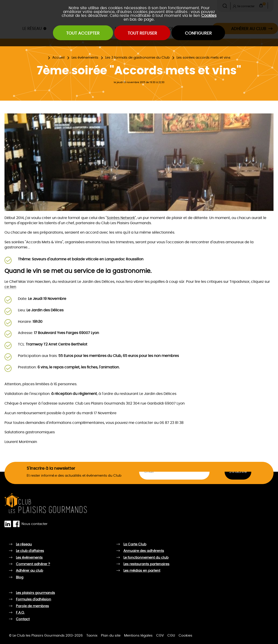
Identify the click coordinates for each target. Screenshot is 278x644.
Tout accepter (83, 33)
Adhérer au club (30, 571)
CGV (160, 636)
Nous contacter (35, 524)
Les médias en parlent (142, 571)
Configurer (198, 33)
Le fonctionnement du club (146, 558)
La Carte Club (135, 544)
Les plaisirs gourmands (35, 593)
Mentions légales (138, 636)
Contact (23, 619)
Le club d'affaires (30, 551)
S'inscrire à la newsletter (51, 468)
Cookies (209, 16)
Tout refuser (142, 33)
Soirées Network (121, 218)
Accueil (58, 58)
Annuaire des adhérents (144, 551)
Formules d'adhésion (34, 599)
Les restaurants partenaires (146, 564)
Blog (20, 577)
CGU (171, 636)
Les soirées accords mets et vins (204, 58)
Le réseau (24, 544)
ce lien (10, 287)
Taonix (92, 636)
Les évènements (85, 58)
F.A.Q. (20, 613)
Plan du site (111, 636)
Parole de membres (32, 606)
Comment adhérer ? (33, 564)
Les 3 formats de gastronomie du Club (137, 58)
